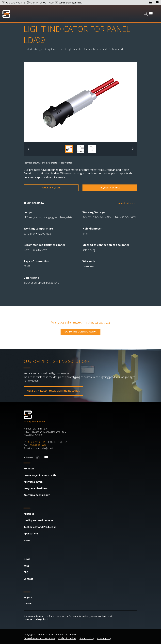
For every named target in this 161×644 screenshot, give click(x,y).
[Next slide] (133, 149)
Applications (31, 534)
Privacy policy (87, 638)
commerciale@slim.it (36, 619)
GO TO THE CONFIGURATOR (80, 332)
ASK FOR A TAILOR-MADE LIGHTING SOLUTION (53, 391)
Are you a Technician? (37, 495)
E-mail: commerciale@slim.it (39, 448)
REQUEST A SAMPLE (110, 188)
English (28, 597)
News (27, 540)
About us (29, 514)
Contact (28, 579)
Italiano (28, 603)
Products (29, 469)
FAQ (26, 572)
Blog (26, 566)
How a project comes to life (40, 475)
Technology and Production (40, 527)
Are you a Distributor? (37, 488)
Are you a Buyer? (33, 482)
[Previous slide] (28, 149)
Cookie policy (104, 638)
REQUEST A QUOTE (51, 188)
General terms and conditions (39, 638)
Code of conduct (67, 638)
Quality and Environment (38, 520)
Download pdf (126, 203)
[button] (69, 149)
